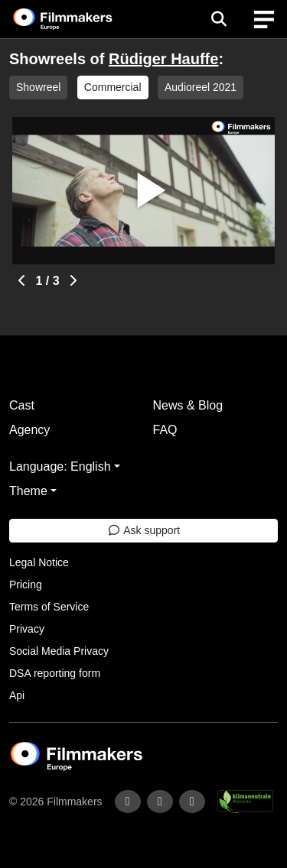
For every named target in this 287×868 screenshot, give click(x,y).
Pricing (26, 585)
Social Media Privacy (59, 651)
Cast (22, 405)
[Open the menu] (219, 19)
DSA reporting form (55, 673)
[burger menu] (264, 19)
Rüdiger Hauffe (163, 59)
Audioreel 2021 (201, 87)
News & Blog (188, 405)
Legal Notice (39, 562)
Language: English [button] (60, 466)
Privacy (27, 629)
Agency (29, 430)
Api (17, 695)
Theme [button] (28, 491)
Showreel (38, 87)
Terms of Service (49, 607)
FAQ (165, 430)
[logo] (81, 19)
